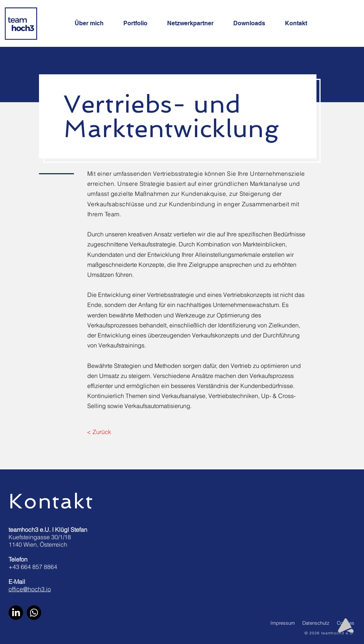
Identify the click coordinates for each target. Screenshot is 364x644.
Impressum (283, 623)
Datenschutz (316, 623)
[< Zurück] (99, 432)
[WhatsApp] (34, 613)
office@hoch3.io (30, 589)
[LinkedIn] (16, 613)
